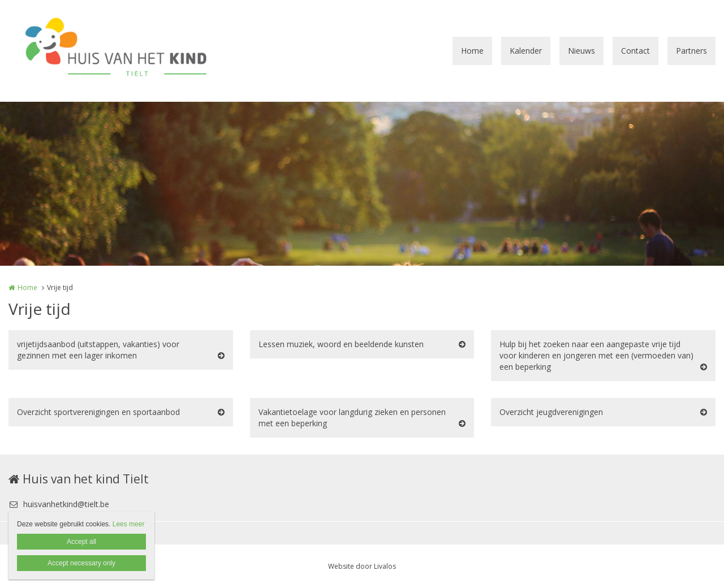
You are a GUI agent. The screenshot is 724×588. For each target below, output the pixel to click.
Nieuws (581, 51)
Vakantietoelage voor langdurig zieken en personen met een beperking (352, 418)
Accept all (81, 542)
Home (472, 51)
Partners (691, 51)
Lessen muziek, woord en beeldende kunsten (341, 344)
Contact (635, 51)
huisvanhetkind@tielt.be (59, 504)
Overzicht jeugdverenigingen (551, 412)
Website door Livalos (362, 566)
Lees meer (129, 524)
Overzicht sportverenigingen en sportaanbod (98, 412)
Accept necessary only (81, 563)
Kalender (526, 51)
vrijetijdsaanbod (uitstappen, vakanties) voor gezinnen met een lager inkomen (98, 350)
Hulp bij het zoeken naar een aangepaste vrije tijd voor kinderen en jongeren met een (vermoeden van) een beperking (596, 355)
